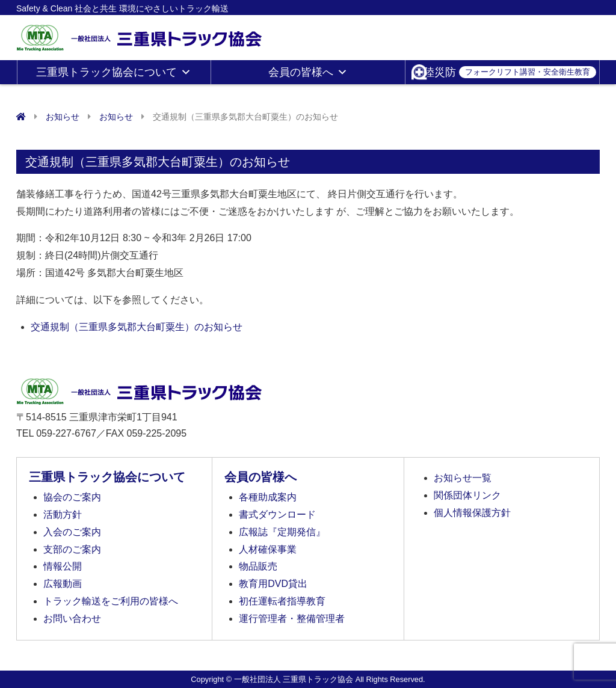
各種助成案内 (268, 497)
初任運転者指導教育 (282, 601)
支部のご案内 (72, 549)
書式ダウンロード (277, 514)
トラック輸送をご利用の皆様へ (111, 601)
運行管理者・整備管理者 (292, 619)
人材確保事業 (268, 549)
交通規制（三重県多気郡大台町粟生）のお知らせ (137, 327)
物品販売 (258, 566)
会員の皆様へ (308, 72)
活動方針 (63, 514)
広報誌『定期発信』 (282, 532)
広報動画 (63, 584)
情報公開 (63, 566)
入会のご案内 (72, 532)
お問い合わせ (72, 619)
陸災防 (510, 72)
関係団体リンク (467, 495)
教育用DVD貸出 (273, 584)
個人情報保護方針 (472, 513)
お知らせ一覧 (463, 478)
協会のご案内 (72, 497)
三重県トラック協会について (114, 72)
